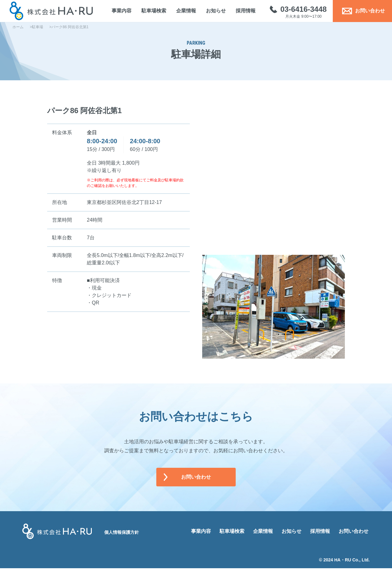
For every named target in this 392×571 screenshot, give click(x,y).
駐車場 (38, 30)
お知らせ (213, 12)
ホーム (18, 30)
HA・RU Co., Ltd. (352, 563)
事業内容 (119, 12)
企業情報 (183, 12)
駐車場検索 (151, 12)
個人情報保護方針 (122, 535)
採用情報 (243, 12)
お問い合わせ (361, 12)
